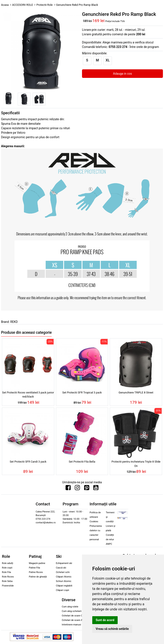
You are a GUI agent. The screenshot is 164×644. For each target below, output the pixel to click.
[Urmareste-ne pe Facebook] (68, 489)
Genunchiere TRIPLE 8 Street (136, 392)
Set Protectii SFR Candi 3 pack (28, 462)
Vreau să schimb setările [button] (112, 629)
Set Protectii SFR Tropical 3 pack (82, 392)
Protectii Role (44, 5)
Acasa (5, 5)
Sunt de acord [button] (105, 620)
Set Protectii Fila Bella (82, 462)
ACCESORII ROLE (23, 5)
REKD (14, 322)
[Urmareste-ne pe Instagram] (77, 489)
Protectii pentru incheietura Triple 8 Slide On (136, 464)
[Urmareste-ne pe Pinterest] (87, 489)
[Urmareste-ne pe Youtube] (96, 489)
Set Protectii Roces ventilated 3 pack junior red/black (28, 395)
